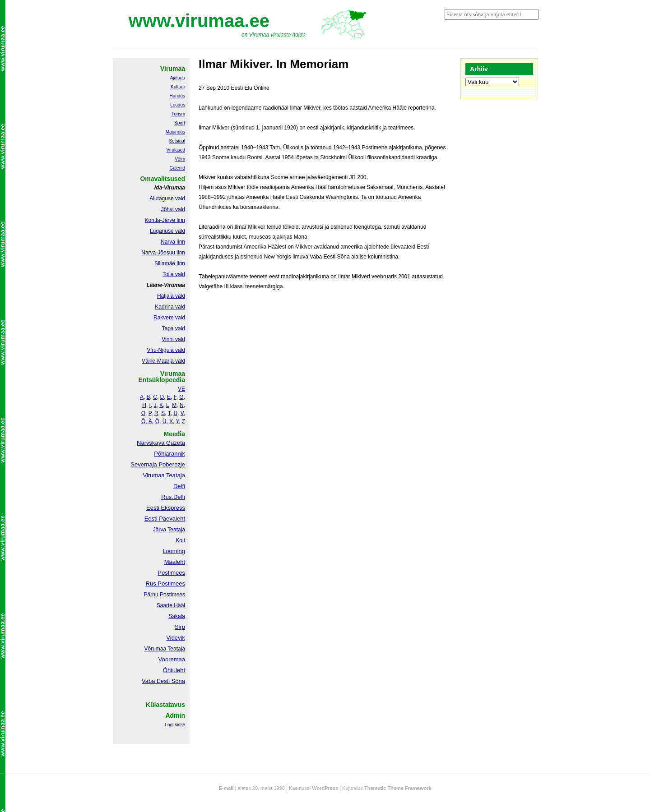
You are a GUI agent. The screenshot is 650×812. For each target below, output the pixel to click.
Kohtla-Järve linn (165, 220)
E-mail (226, 788)
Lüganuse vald (167, 231)
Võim (180, 159)
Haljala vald (171, 296)
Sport (180, 123)
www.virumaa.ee (199, 21)
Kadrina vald (170, 307)
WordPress (325, 788)
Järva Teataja (169, 530)
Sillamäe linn (170, 263)
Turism (178, 114)
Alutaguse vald (167, 198)
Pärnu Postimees (165, 595)
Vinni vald (173, 339)
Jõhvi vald (173, 209)
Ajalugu (178, 78)
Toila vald (174, 274)
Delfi (179, 486)
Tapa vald (174, 328)
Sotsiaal (177, 141)
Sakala (177, 616)
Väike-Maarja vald (163, 361)
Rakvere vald (169, 318)
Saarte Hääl (171, 605)
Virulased (176, 150)
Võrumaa (155, 649)
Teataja (176, 649)
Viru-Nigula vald (166, 350)
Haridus (177, 96)
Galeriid (177, 168)
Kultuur (178, 87)
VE (181, 389)
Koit (180, 540)
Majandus (175, 132)
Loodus (178, 105)
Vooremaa (172, 659)
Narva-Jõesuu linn (163, 253)
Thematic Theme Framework (398, 788)
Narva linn (173, 242)
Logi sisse (175, 725)
